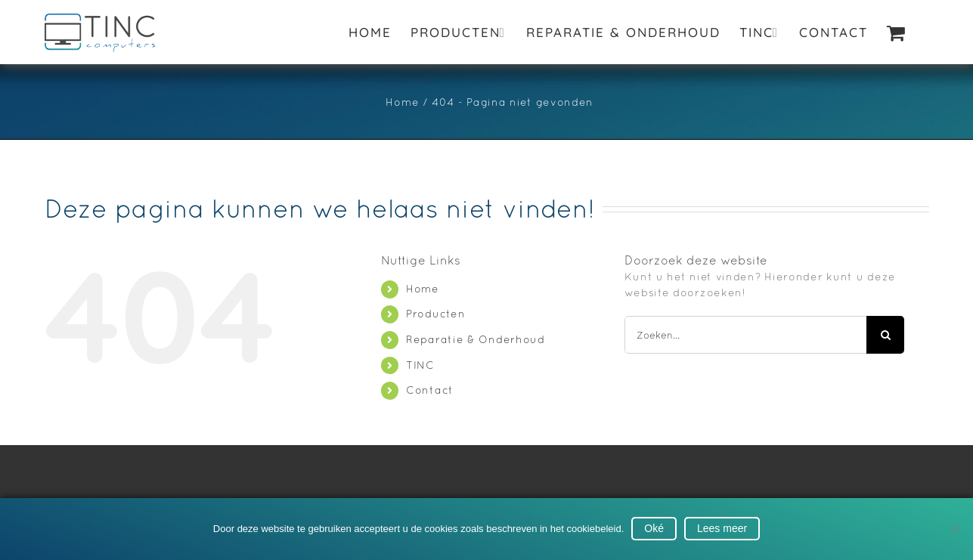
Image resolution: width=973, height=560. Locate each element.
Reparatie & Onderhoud (476, 339)
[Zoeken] (885, 335)
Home (423, 289)
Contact (430, 390)
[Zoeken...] (745, 335)
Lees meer (722, 528)
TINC (420, 365)
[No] (954, 529)
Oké (654, 528)
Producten (435, 314)
